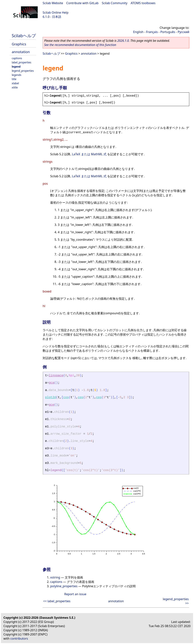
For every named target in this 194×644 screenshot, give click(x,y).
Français (152, 32)
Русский (183, 32)
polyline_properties (64, 586)
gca (51, 383)
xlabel (15, 83)
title (14, 79)
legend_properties (23, 71)
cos (66, 397)
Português (168, 32)
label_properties (22, 62)
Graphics (19, 44)
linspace (56, 376)
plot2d (51, 397)
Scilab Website (53, 3)
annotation (21, 52)
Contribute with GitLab (82, 3)
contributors (19, 638)
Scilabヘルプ (24, 36)
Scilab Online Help (56, 13)
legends (16, 75)
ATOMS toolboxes (143, 3)
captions (17, 58)
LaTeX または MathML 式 (89, 154)
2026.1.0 (123, 41)
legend (16, 67)
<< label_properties (57, 601)
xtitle (15, 87)
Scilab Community (115, 3)
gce (51, 405)
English (138, 32)
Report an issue (75, 594)
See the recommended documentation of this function (80, 45)
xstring (55, 577)
